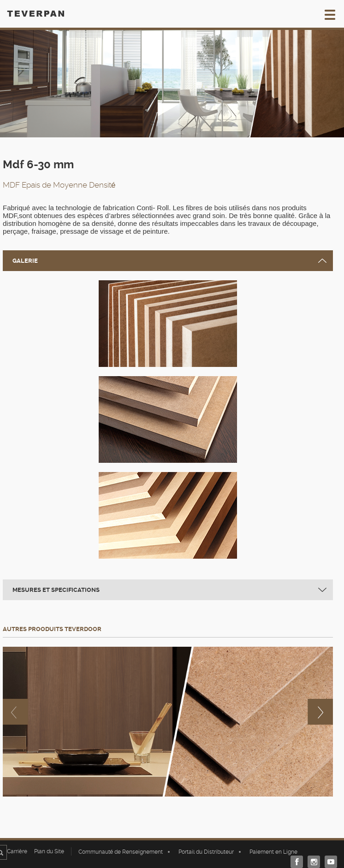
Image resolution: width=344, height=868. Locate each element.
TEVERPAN (36, 14)
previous (15, 712)
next (320, 712)
